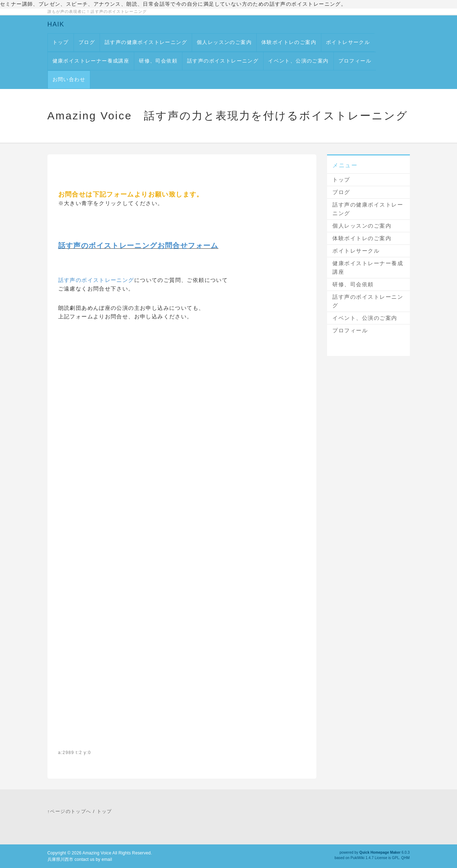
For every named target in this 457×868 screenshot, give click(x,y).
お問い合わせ (69, 79)
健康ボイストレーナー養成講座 (91, 61)
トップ (61, 42)
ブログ (87, 42)
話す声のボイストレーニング (223, 61)
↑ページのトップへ (69, 811)
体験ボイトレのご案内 (289, 42)
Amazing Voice (97, 853)
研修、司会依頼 (158, 61)
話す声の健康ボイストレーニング (146, 42)
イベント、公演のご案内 (298, 61)
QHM (406, 858)
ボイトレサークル (348, 42)
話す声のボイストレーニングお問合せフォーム (138, 245)
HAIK (56, 24)
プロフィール (355, 61)
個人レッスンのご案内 (224, 42)
